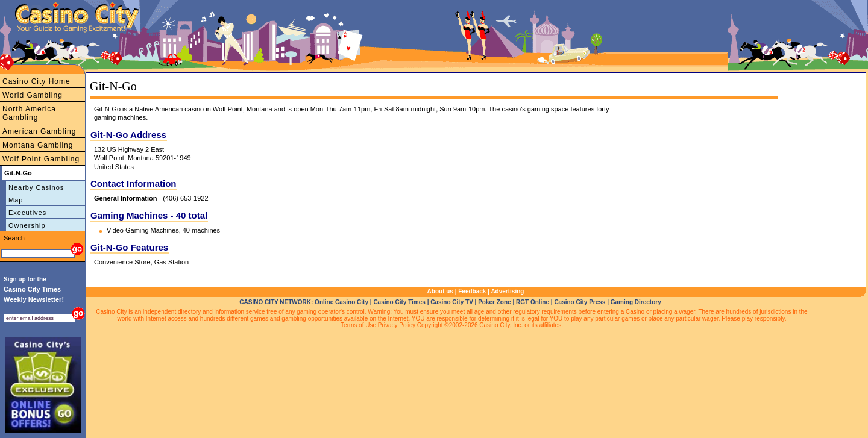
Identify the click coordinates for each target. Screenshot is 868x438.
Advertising (507, 291)
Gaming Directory (636, 302)
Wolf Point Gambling (41, 159)
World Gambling (33, 95)
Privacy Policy (397, 325)
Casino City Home (36, 81)
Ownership (27, 225)
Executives (27, 213)
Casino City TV (452, 302)
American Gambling (39, 131)
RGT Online (533, 302)
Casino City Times (399, 302)
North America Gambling (29, 113)
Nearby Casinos (36, 187)
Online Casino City (341, 302)
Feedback (472, 291)
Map (16, 200)
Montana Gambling (38, 145)
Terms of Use (358, 325)
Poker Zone (494, 302)
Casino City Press (580, 302)
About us (440, 291)
